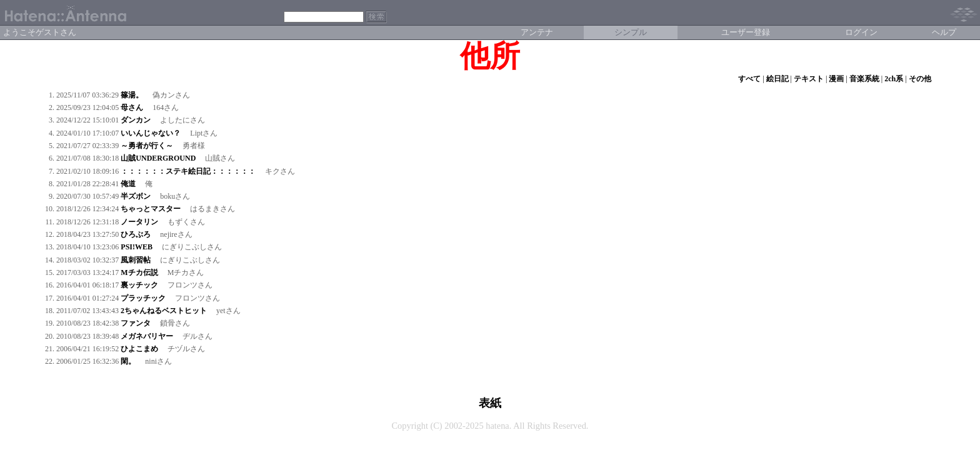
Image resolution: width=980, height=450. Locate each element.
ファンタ (136, 323)
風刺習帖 (136, 260)
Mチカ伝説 (139, 272)
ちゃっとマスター (151, 209)
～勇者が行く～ (147, 146)
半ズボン (136, 196)
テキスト (809, 79)
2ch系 (894, 79)
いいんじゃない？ (151, 133)
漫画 (836, 79)
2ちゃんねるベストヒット (164, 311)
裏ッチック (139, 285)
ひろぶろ (136, 234)
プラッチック (143, 298)
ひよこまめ (139, 349)
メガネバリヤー (147, 336)
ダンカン (136, 120)
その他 (920, 79)
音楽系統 (864, 79)
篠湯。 (132, 95)
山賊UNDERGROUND (158, 158)
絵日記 (777, 79)
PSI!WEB (137, 247)
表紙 (490, 403)
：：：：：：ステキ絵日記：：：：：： (188, 171)
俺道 (128, 184)
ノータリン (139, 222)
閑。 (128, 361)
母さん (132, 107)
